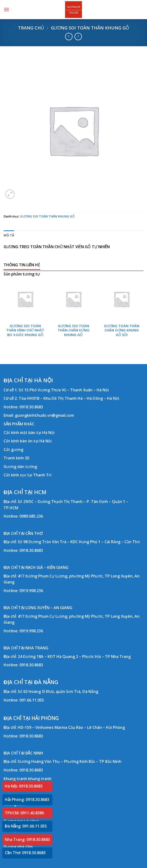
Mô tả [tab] (9, 235)
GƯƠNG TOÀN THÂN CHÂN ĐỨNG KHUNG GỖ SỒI (122, 330)
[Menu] (6, 9)
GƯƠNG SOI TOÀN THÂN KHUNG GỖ (90, 28)
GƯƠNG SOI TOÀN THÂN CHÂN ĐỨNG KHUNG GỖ (73, 330)
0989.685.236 (31, 516)
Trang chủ (31, 28)
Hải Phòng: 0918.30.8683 (27, 799)
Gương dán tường (20, 467)
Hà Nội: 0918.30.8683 (24, 786)
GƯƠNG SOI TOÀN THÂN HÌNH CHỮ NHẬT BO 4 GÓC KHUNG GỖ (25, 330)
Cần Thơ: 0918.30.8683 (25, 853)
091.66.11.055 (32, 700)
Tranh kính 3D (17, 458)
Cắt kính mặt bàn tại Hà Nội (29, 433)
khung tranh (40, 779)
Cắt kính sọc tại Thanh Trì (28, 475)
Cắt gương (13, 450)
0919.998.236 (31, 591)
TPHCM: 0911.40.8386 (24, 813)
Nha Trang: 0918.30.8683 (27, 839)
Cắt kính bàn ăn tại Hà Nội (28, 441)
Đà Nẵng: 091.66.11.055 (26, 826)
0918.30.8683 (31, 407)
